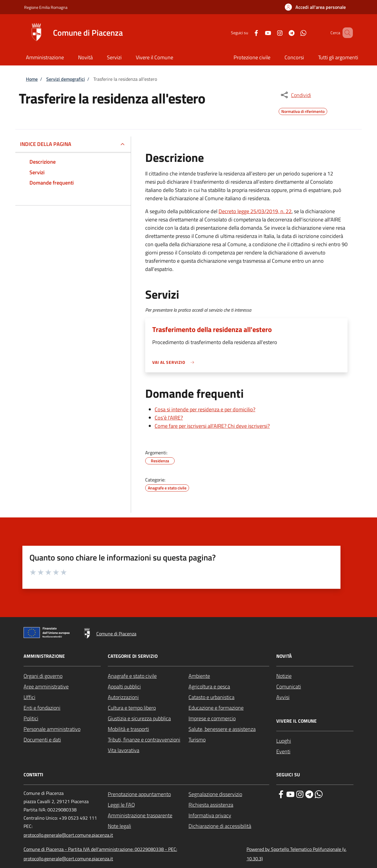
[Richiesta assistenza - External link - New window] (229, 805)
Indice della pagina (46, 144)
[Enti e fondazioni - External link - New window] (62, 708)
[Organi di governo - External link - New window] (62, 676)
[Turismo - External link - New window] (229, 740)
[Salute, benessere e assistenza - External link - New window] (229, 729)
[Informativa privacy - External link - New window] (229, 816)
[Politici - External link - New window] (62, 719)
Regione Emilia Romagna (46, 7)
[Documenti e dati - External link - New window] (62, 740)
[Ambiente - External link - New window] (229, 676)
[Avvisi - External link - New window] (315, 697)
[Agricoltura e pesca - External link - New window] (229, 687)
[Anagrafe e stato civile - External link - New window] (148, 676)
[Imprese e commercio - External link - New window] (229, 719)
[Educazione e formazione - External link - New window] (229, 708)
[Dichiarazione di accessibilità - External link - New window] (229, 826)
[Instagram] (271, 33)
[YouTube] (259, 33)
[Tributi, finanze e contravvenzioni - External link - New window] (148, 740)
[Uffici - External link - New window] (62, 697)
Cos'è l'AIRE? (169, 418)
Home (32, 79)
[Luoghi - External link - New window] (315, 741)
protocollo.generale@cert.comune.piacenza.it (68, 835)
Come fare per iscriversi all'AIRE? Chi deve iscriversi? (212, 426)
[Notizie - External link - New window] (315, 676)
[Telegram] (283, 33)
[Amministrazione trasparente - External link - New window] (148, 816)
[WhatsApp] (295, 33)
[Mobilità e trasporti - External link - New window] (148, 729)
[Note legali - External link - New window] (148, 826)
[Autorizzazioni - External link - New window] (148, 697)
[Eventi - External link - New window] (315, 752)
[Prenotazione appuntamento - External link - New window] (148, 794)
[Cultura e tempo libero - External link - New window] (148, 708)
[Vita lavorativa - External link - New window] (148, 750)
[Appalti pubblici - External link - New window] (148, 687)
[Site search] (346, 33)
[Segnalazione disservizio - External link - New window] (229, 794)
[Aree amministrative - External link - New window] (62, 687)
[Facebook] (248, 33)
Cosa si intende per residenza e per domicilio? (205, 409)
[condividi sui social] (295, 95)
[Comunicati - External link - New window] (315, 687)
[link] (175, 362)
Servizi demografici (66, 79)
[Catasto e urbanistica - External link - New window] (229, 697)
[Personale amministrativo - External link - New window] (62, 729)
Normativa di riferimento (303, 111)
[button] (315, 7)
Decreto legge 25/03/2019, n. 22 (255, 211)
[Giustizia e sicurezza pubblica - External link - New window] (148, 719)
